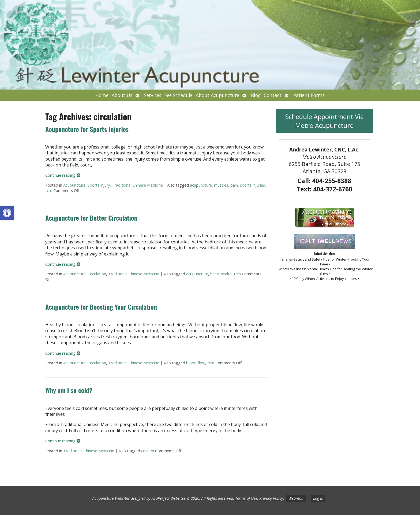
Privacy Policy (271, 498)
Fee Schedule (179, 95)
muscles (221, 185)
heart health (221, 274)
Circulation (97, 274)
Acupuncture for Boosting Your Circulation (101, 307)
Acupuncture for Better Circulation (91, 218)
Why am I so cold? (69, 390)
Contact (273, 95)
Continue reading (63, 175)
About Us (122, 95)
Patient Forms (309, 95)
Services (153, 95)
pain (234, 185)
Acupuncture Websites (111, 498)
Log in (318, 498)
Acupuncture (74, 185)
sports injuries (252, 185)
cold (145, 451)
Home (102, 95)
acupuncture (201, 185)
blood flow (196, 363)
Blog (256, 95)
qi (152, 451)
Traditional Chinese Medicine (137, 185)
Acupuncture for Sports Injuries (87, 129)
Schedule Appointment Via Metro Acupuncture (325, 121)
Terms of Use (246, 498)
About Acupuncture (217, 95)
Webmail (296, 498)
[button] (7, 213)
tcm (49, 190)
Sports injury (99, 185)
